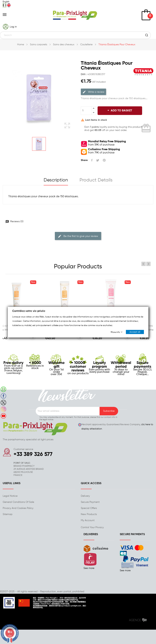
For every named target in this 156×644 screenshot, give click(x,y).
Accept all (135, 332)
